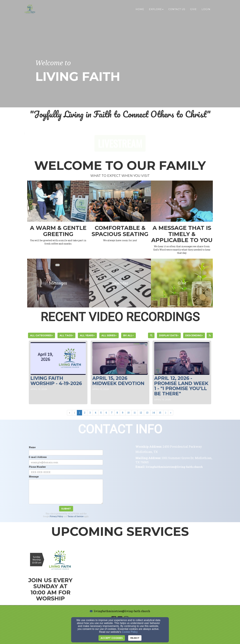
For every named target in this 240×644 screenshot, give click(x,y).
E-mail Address (38, 457)
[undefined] (58, 283)
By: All (128, 335)
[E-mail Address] (66, 462)
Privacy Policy (56, 516)
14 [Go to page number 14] (154, 413)
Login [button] (206, 9)
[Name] (66, 453)
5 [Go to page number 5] (101, 413)
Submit (66, 509)
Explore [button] (156, 9)
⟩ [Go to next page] (166, 413)
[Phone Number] (66, 472)
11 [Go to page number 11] (135, 413)
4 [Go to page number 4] (95, 413)
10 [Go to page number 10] (128, 413)
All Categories (42, 335)
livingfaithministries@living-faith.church (122, 611)
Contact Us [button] (177, 9)
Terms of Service (75, 516)
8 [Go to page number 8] (117, 413)
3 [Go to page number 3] (90, 413)
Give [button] (193, 9)
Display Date (169, 335)
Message (34, 477)
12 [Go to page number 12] (141, 413)
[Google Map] (174, 498)
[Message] (66, 492)
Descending (194, 335)
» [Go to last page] (171, 413)
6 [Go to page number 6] (106, 413)
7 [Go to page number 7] (112, 413)
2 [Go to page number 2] (85, 413)
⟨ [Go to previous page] (74, 413)
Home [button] (140, 9)
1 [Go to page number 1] (79, 413)
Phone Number (37, 467)
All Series (109, 335)
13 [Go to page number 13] (147, 413)
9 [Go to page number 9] (123, 413)
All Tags (66, 335)
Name (32, 447)
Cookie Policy (130, 632)
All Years (87, 335)
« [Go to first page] (70, 413)
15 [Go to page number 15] (160, 413)
